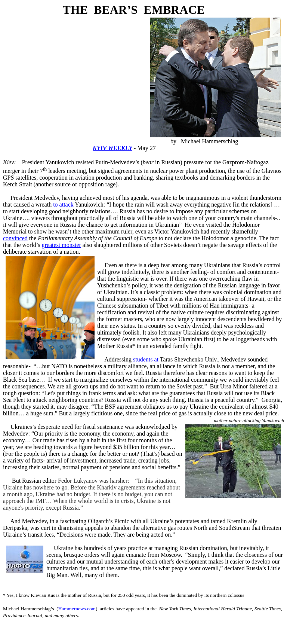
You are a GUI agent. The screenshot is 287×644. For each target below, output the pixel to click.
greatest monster (61, 245)
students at (146, 359)
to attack (63, 205)
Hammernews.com (77, 609)
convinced (15, 238)
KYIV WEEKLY (112, 148)
